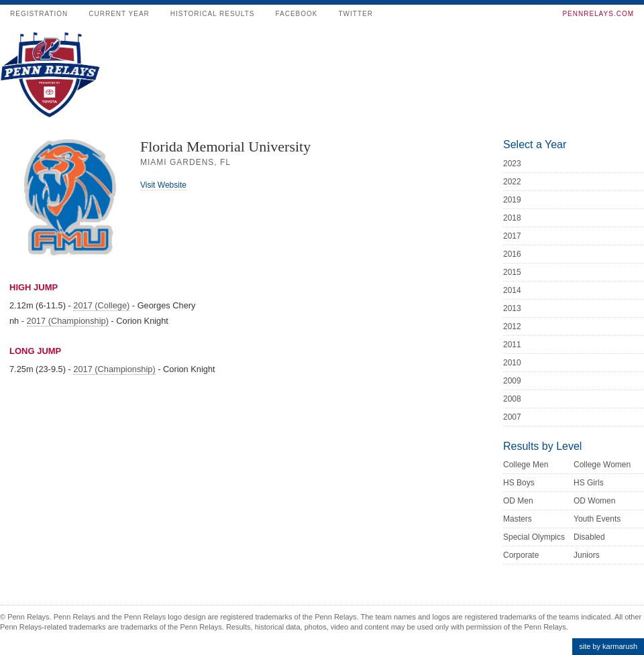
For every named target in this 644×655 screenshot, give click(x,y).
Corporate (521, 555)
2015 (512, 272)
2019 (512, 200)
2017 (512, 236)
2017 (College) (101, 305)
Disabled (589, 537)
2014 (512, 290)
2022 (512, 182)
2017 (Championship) (68, 321)
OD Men (518, 501)
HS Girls (589, 483)
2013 (512, 308)
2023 (512, 164)
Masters (518, 519)
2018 (512, 218)
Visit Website (163, 185)
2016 (512, 254)
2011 (512, 345)
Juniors (587, 555)
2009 (512, 381)
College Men (526, 465)
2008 (512, 399)
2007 (512, 417)
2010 (512, 363)
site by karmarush (608, 646)
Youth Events (597, 519)
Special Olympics (534, 537)
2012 (512, 326)
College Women (602, 465)
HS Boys (519, 483)
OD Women (594, 501)
